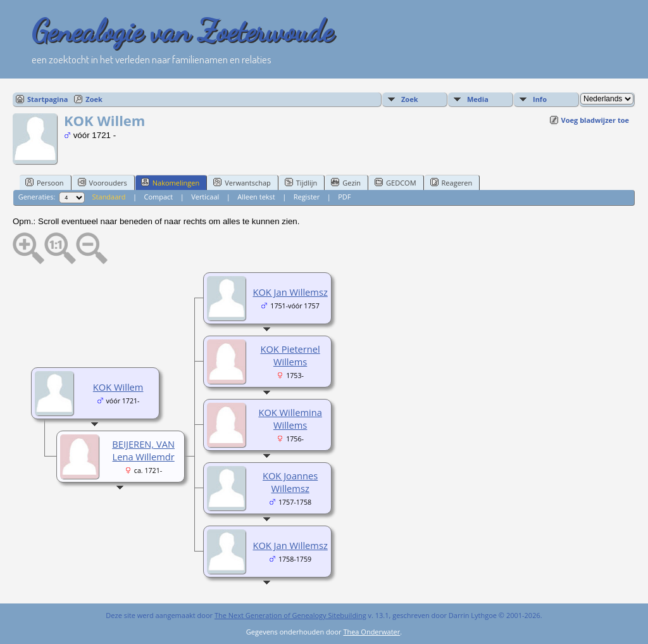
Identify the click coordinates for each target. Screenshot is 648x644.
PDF (344, 197)
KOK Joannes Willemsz (290, 482)
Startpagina (47, 99)
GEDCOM (395, 182)
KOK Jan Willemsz (290, 292)
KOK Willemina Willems (290, 419)
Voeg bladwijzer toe (595, 120)
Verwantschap (242, 182)
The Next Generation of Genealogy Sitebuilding (290, 615)
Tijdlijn (301, 182)
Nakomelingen (170, 182)
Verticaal (205, 197)
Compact (158, 197)
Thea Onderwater (371, 632)
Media (478, 99)
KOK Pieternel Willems (290, 355)
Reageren (452, 182)
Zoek (94, 99)
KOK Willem (118, 387)
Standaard (109, 197)
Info (540, 99)
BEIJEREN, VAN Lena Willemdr (143, 450)
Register (307, 197)
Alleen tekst (256, 197)
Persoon (45, 182)
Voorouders (103, 182)
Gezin (346, 182)
